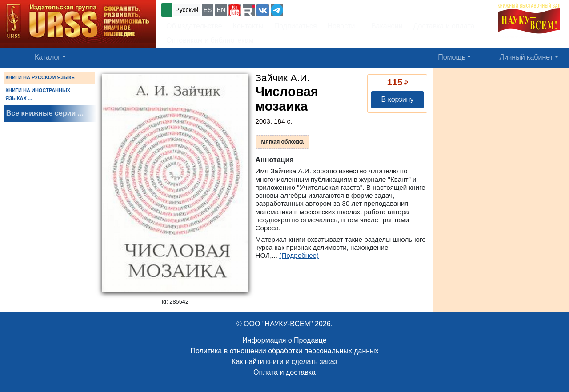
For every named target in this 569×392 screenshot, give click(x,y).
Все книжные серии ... (45, 113)
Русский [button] (187, 10)
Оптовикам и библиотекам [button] (210, 40)
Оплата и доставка (284, 372)
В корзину (397, 99)
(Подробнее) (299, 255)
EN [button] (221, 10)
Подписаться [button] (296, 26)
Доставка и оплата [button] (444, 26)
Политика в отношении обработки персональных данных (284, 351)
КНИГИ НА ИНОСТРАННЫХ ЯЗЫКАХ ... (38, 94)
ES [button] (208, 10)
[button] (235, 10)
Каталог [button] (48, 57)
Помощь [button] (452, 57)
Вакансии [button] (385, 26)
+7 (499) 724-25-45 (318, 9)
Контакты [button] (248, 26)
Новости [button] (341, 26)
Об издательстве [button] (194, 26)
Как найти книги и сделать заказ (284, 362)
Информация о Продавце (284, 340)
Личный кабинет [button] (526, 57)
